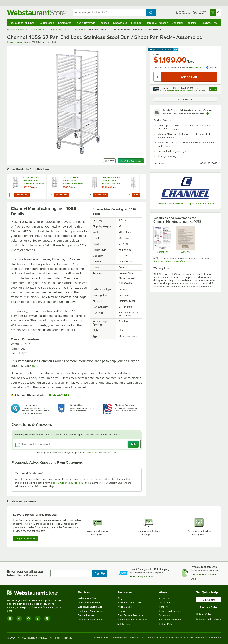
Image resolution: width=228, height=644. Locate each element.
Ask (133, 444)
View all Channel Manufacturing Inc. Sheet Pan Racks (185, 204)
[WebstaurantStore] (36, 593)
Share (109, 161)
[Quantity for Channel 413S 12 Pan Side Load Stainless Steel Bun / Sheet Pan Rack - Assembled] (51, 195)
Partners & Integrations (90, 620)
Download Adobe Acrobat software (170, 261)
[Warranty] (185, 239)
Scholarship (165, 615)
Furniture (136, 23)
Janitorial (178, 23)
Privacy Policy (109, 453)
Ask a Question (131, 161)
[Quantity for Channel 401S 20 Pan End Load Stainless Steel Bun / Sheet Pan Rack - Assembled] (129, 195)
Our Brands (165, 603)
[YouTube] (19, 619)
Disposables (120, 23)
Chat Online (204, 614)
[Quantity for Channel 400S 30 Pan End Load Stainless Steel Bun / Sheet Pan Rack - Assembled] (90, 195)
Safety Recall (124, 624)
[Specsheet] (162, 239)
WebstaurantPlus (87, 598)
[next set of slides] (143, 187)
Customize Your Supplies (92, 611)
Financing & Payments (171, 611)
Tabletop (104, 23)
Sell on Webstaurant (170, 620)
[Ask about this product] (77, 444)
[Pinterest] (47, 619)
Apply (214, 90)
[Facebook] (28, 619)
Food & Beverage (85, 23)
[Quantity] (157, 77)
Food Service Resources (131, 615)
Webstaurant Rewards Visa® (180, 91)
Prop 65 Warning (56, 395)
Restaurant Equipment (23, 23)
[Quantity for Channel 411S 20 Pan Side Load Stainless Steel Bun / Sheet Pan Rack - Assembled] (12, 195)
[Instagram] (10, 619)
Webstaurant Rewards (90, 603)
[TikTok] (38, 619)
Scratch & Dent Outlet (129, 603)
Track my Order (208, 607)
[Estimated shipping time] (208, 114)
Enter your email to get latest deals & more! (25, 573)
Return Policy (166, 624)
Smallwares (65, 23)
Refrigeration (47, 23)
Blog (120, 598)
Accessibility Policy (158, 638)
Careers (163, 607)
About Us (164, 598)
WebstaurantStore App (90, 607)
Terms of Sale (101, 638)
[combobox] (109, 12)
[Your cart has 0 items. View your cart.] (215, 12)
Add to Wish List (185, 99)
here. (36, 366)
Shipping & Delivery (208, 619)
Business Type (210, 23)
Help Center (208, 600)
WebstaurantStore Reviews (132, 620)
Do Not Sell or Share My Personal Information (196, 638)
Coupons (122, 611)
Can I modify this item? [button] (29, 473)
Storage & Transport (157, 23)
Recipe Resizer (86, 615)
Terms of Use (92, 453)
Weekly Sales (125, 607)
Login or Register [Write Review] (25, 539)
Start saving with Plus (142, 576)
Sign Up (100, 573)
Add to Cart (22, 195)
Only (156, 55)
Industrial (192, 23)
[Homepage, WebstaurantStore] (37, 13)
